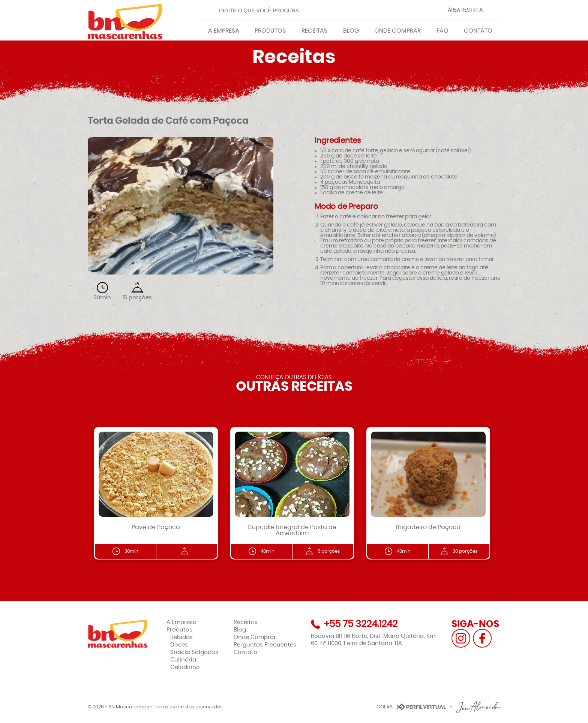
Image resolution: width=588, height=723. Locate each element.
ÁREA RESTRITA (465, 10)
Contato (245, 652)
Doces (179, 645)
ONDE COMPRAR (397, 31)
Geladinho (185, 667)
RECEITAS (314, 31)
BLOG (351, 31)
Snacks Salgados (194, 652)
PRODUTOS (270, 31)
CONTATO (478, 31)
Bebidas (181, 637)
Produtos (179, 630)
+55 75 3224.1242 (361, 624)
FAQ (442, 31)
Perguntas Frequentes (265, 645)
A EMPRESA (224, 31)
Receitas (246, 622)
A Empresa (181, 622)
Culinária (183, 660)
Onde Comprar (255, 637)
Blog (240, 630)
